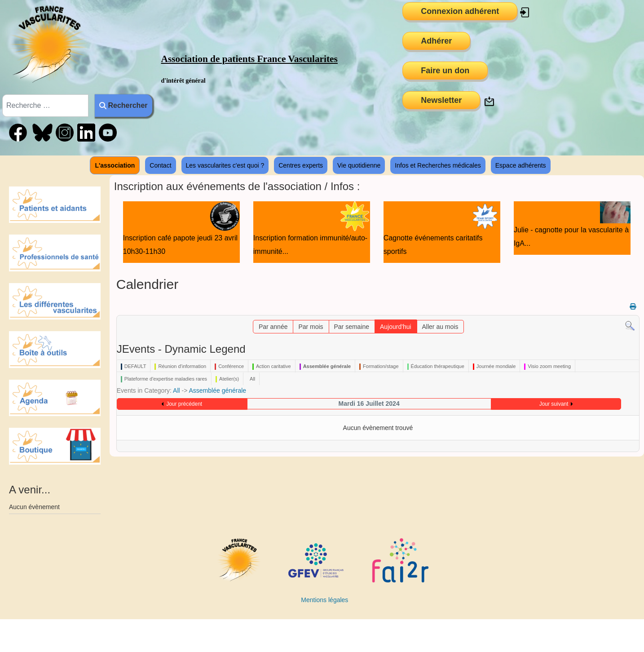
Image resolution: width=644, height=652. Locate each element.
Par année (273, 327)
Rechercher (123, 105)
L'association (115, 165)
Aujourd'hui (396, 327)
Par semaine (352, 327)
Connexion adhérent (460, 11)
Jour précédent (184, 404)
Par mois (311, 327)
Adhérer (436, 41)
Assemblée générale (217, 390)
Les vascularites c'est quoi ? (225, 165)
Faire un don (445, 71)
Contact (160, 165)
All (176, 390)
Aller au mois (440, 327)
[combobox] (45, 106)
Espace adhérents (521, 165)
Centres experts (301, 165)
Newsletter (441, 100)
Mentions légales (324, 600)
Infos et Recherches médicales (438, 165)
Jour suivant (554, 404)
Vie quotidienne (359, 165)
